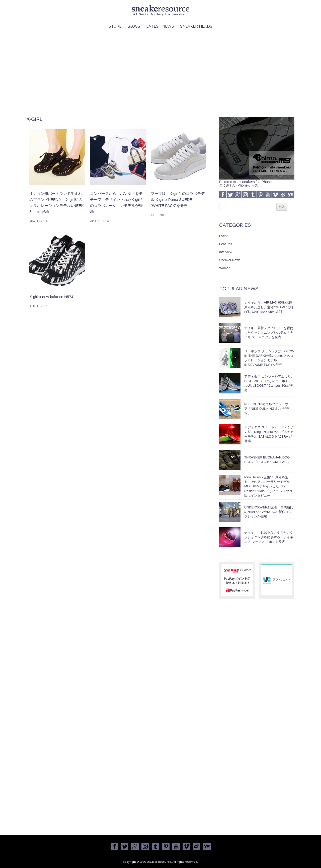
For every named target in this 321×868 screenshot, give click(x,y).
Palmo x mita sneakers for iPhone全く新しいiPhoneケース (257, 182)
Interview (226, 252)
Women (225, 268)
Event (223, 236)
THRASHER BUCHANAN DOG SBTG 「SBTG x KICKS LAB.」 (267, 460)
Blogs (134, 26)
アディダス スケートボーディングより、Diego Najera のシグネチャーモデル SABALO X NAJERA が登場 (269, 434)
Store (115, 26)
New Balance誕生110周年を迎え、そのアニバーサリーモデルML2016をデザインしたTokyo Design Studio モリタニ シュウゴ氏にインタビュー (268, 486)
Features (226, 244)
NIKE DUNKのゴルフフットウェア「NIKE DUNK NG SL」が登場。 (268, 409)
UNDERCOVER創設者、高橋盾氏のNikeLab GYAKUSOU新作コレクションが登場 (269, 512)
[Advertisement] (160, 73)
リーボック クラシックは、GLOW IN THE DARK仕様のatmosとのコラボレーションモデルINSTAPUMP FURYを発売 (269, 358)
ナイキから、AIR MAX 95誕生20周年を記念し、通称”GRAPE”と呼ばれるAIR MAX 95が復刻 (269, 307)
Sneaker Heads (196, 26)
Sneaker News (230, 260)
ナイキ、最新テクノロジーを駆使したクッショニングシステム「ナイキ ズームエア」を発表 (269, 333)
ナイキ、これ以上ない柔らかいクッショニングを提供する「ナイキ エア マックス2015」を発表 (269, 537)
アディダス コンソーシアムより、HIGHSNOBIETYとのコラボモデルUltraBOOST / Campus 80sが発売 (269, 383)
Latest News (160, 26)
